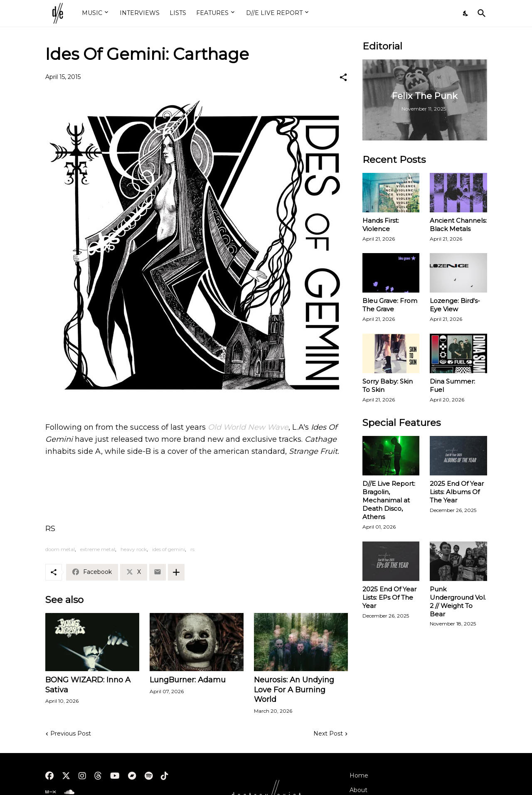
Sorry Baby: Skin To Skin (388, 385)
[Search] (480, 13)
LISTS (178, 13)
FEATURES (212, 13)
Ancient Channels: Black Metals (458, 225)
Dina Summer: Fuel (452, 385)
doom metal (60, 549)
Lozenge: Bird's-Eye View (455, 305)
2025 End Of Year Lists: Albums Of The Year (457, 492)
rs (192, 549)
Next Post (328, 733)
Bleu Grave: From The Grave (390, 305)
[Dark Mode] (466, 13)
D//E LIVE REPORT (274, 13)
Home (359, 775)
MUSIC (92, 13)
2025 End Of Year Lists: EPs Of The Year (389, 597)
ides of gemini (169, 549)
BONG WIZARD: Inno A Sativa (88, 685)
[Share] (343, 77)
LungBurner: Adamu (188, 680)
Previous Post (71, 733)
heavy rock (134, 549)
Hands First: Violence (381, 225)
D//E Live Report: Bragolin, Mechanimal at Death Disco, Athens (389, 500)
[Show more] (176, 572)
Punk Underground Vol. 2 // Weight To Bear (458, 602)
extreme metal (98, 549)
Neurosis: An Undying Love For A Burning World (294, 690)
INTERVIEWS (140, 13)
